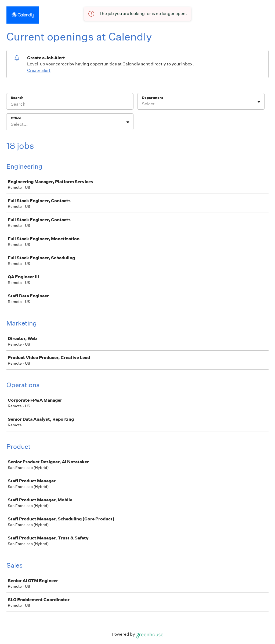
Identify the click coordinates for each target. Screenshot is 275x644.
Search (17, 98)
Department (152, 98)
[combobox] (142, 104)
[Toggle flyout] (259, 102)
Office (16, 118)
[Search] (70, 105)
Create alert (39, 70)
